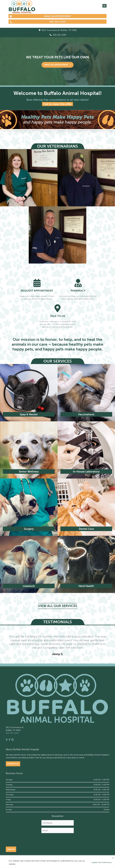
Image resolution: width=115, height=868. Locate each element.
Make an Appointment (57, 65)
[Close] (113, 857)
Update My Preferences (102, 862)
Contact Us (13, 764)
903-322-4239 (58, 35)
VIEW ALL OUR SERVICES (58, 606)
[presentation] (58, 840)
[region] (57, 862)
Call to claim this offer (57, 104)
